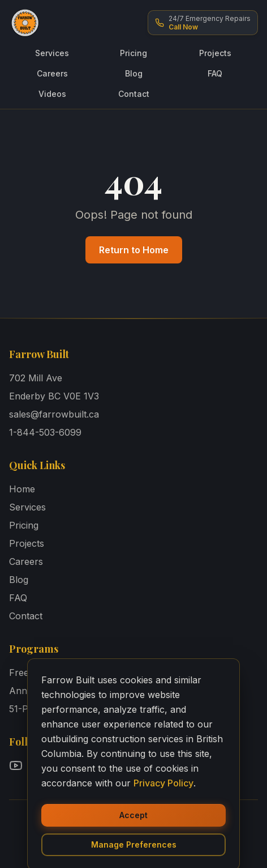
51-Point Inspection (50, 709)
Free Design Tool (46, 673)
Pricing (133, 53)
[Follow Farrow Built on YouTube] (16, 765)
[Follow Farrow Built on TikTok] (106, 765)
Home (22, 489)
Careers (52, 73)
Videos (52, 94)
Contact (134, 94)
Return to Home (134, 250)
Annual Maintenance (54, 691)
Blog (134, 73)
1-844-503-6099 (45, 432)
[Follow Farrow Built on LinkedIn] (84, 765)
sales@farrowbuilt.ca (54, 414)
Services (52, 53)
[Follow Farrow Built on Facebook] (38, 765)
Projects (215, 53)
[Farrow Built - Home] (25, 23)
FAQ (215, 73)
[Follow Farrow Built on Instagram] (61, 765)
